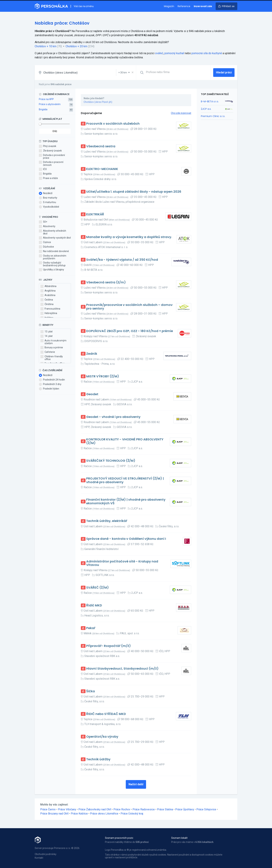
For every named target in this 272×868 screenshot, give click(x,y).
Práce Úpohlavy (185, 809)
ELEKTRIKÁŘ (95, 214)
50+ (43, 222)
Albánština (48, 286)
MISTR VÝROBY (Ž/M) (103, 376)
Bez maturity (48, 198)
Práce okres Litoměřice (104, 814)
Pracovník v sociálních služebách (113, 124)
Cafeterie (48, 352)
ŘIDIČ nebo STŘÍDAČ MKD (106, 714)
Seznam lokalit (179, 838)
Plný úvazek (48, 146)
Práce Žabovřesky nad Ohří (95, 809)
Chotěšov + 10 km (46, 46)
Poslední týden (49, 389)
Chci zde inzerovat (181, 113)
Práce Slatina (165, 809)
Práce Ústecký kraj (132, 814)
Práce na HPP (46, 99)
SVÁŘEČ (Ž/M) (97, 588)
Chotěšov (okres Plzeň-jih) (98, 102)
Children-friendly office (52, 358)
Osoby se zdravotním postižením (53, 257)
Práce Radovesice (144, 809)
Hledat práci (224, 72)
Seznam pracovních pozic (119, 838)
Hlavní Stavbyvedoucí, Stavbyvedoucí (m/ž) (122, 669)
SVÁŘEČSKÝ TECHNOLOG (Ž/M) (111, 461)
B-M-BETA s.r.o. (210, 101)
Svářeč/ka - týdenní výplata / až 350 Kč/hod (122, 260)
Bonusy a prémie (52, 348)
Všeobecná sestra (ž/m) (106, 282)
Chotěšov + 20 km (76, 46)
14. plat (46, 336)
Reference (184, 6)
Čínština (47, 304)
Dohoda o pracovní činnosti (51, 163)
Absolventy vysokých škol (55, 238)
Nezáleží (46, 193)
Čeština (47, 300)
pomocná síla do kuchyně (207, 53)
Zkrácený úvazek (50, 151)
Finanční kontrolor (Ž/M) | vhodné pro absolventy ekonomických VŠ (126, 501)
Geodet (92, 394)
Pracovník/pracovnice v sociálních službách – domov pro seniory (129, 307)
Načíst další (136, 784)
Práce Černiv (48, 809)
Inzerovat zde (203, 6)
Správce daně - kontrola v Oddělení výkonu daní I (126, 539)
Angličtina (48, 291)
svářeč (159, 53)
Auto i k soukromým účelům (53, 342)
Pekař (91, 628)
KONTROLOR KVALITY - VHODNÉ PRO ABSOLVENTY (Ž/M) (125, 441)
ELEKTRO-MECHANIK (102, 169)
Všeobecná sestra (101, 146)
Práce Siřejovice (206, 809)
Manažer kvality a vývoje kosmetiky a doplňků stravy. (129, 237)
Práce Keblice (79, 814)
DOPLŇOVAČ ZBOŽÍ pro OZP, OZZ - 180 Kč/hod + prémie (130, 331)
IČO (43, 169)
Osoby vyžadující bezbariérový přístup (52, 264)
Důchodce (46, 247)
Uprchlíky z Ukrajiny (51, 270)
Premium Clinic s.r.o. (213, 116)
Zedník (92, 354)
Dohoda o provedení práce (52, 156)
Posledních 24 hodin (52, 380)
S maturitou (47, 202)
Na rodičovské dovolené (54, 251)
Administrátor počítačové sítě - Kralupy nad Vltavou (122, 563)
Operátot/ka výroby (102, 737)
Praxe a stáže (48, 178)
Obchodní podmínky (46, 854)
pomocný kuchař (174, 53)
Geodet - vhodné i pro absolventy (113, 417)
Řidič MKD (94, 605)
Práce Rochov (122, 809)
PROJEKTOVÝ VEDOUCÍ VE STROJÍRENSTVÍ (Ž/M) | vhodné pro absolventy (125, 480)
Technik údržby (98, 759)
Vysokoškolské (49, 207)
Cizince (45, 242)
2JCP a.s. (206, 109)
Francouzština (50, 309)
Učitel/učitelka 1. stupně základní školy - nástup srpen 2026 (134, 192)
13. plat (46, 332)
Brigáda (43, 109)
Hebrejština (49, 313)
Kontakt (39, 858)
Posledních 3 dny (50, 384)
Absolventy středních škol (52, 232)
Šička (91, 691)
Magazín (169, 6)
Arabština (48, 295)
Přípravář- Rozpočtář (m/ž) (109, 646)
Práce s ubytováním (50, 104)
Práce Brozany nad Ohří (54, 814)
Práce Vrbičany (67, 809)
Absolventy (47, 226)
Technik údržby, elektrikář (107, 521)
